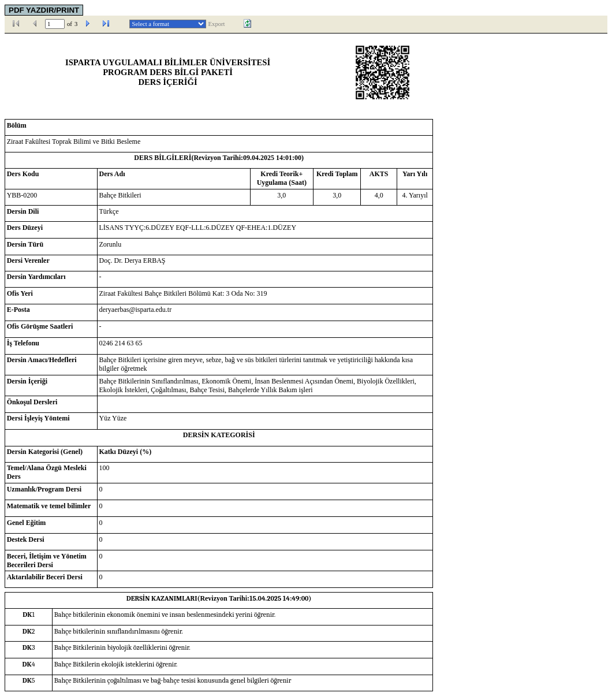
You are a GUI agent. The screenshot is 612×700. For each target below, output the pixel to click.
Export (217, 24)
